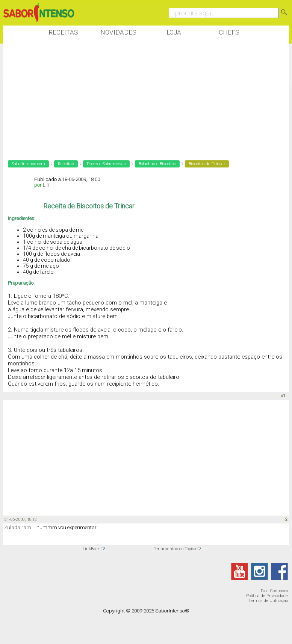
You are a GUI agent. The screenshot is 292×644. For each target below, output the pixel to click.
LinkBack (91, 549)
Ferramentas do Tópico (175, 549)
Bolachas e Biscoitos (157, 164)
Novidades (118, 32)
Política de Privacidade (267, 596)
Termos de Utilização (268, 601)
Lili (46, 185)
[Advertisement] (140, 97)
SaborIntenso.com (28, 164)
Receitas (63, 32)
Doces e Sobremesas (106, 164)
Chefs (229, 32)
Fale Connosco (274, 591)
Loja (174, 32)
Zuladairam (18, 527)
